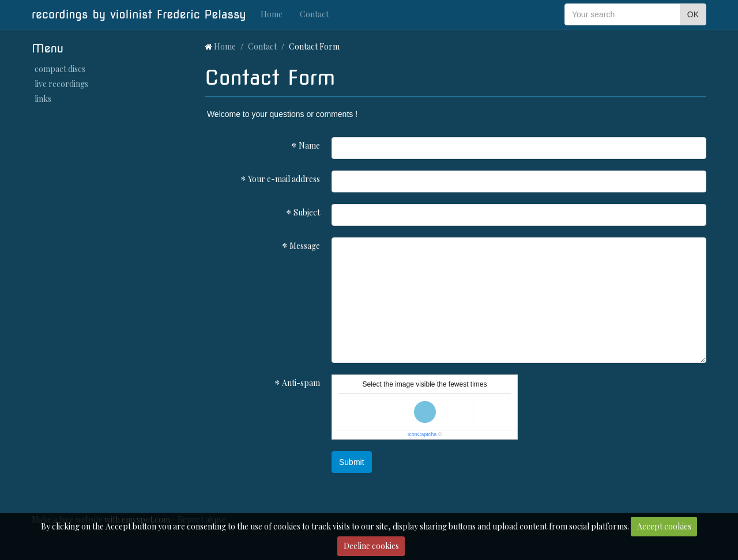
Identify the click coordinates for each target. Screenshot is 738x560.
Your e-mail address (284, 179)
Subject (307, 212)
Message (305, 246)
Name (309, 145)
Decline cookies (371, 546)
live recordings (61, 84)
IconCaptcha (422, 434)
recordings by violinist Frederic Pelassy (139, 14)
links (43, 99)
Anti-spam (301, 383)
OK (693, 14)
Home (272, 14)
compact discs (60, 69)
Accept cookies (664, 526)
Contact (314, 14)
